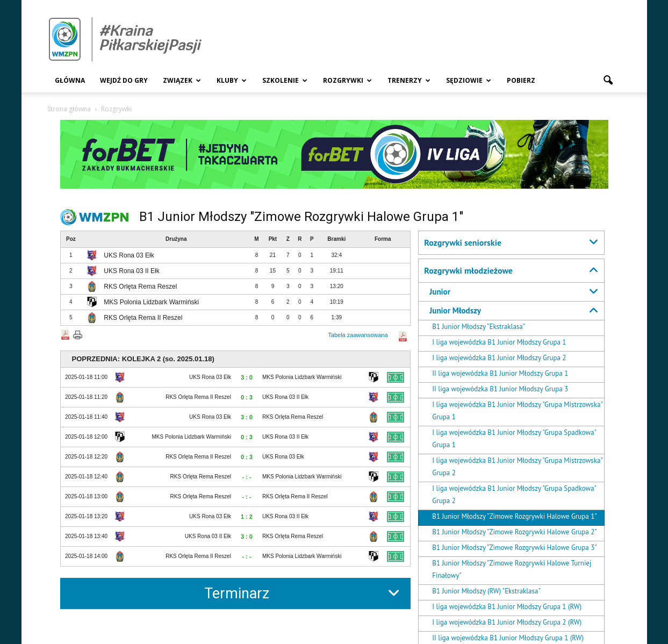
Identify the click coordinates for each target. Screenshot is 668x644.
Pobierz (521, 80)
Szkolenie (285, 80)
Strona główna (69, 109)
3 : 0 (247, 377)
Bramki (336, 239)
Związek (182, 80)
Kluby (232, 80)
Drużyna (176, 239)
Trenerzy (409, 80)
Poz (71, 239)
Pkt (273, 239)
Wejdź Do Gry (124, 80)
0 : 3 (247, 397)
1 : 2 (247, 517)
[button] (608, 81)
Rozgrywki (347, 80)
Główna (70, 80)
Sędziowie (469, 80)
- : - (246, 477)
